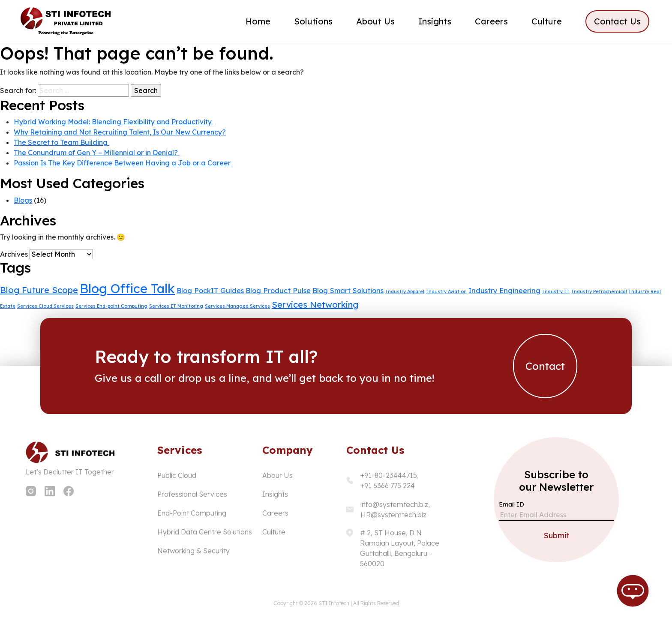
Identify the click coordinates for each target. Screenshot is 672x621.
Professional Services (192, 494)
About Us (375, 21)
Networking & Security (193, 551)
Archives (14, 254)
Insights (435, 21)
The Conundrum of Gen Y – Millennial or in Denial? (97, 153)
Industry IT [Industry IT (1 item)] (556, 291)
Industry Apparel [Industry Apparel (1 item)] (405, 291)
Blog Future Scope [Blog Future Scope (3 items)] (39, 290)
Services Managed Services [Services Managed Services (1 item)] (237, 306)
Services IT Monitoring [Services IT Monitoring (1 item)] (176, 306)
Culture (547, 21)
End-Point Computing (192, 513)
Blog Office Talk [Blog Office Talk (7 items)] (127, 288)
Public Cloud (177, 475)
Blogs (23, 200)
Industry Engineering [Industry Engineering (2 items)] (504, 291)
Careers (491, 21)
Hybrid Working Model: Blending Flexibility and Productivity (114, 122)
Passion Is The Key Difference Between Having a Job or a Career (123, 163)
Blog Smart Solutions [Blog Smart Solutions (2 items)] (348, 291)
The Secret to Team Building (61, 142)
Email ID (511, 504)
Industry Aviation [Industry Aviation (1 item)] (446, 291)
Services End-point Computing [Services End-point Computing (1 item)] (111, 306)
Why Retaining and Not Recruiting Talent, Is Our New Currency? (120, 132)
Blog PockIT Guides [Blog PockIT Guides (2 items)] (210, 291)
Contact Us (617, 21)
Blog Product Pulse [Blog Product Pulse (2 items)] (278, 291)
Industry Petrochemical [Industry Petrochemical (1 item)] (599, 291)
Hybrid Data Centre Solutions (205, 532)
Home (258, 21)
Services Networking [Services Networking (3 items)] (315, 304)
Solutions (313, 21)
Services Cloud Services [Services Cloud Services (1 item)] (45, 306)
